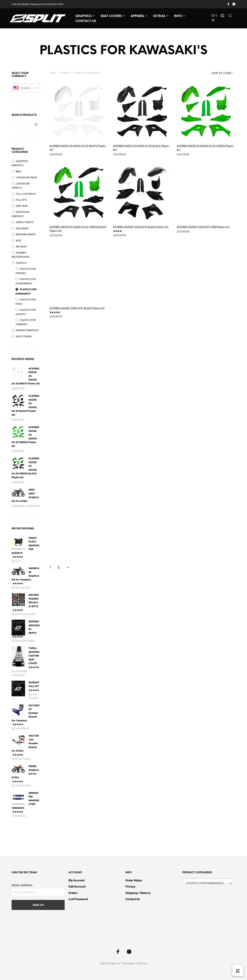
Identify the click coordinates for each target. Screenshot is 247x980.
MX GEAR (21, 246)
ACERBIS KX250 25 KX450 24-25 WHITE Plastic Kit (78, 148)
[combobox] (216, 74)
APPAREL (137, 16)
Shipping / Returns (138, 893)
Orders (73, 893)
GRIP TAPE (22, 206)
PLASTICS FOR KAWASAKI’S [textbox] (208, 883)
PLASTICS (21, 263)
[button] (214, 16)
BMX (18, 171)
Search (36, 124)
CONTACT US (86, 21)
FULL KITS (21, 200)
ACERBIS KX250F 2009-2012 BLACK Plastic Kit (141, 225)
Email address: (22, 886)
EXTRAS (159, 16)
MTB (18, 240)
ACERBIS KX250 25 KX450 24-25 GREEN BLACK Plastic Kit (78, 229)
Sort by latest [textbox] (222, 73)
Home (53, 73)
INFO (178, 16)
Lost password (78, 899)
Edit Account (77, 886)
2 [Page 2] (59, 568)
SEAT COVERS (111, 16)
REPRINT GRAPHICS (27, 330)
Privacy (130, 886)
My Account (77, 880)
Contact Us (133, 899)
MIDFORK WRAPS (26, 234)
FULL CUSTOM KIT (26, 194)
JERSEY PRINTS (25, 222)
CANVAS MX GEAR (26, 177)
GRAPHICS (83, 16)
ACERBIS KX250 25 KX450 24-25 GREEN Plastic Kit (205, 148)
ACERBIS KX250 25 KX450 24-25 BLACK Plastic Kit (141, 148)
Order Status (134, 880)
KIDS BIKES (22, 228)
